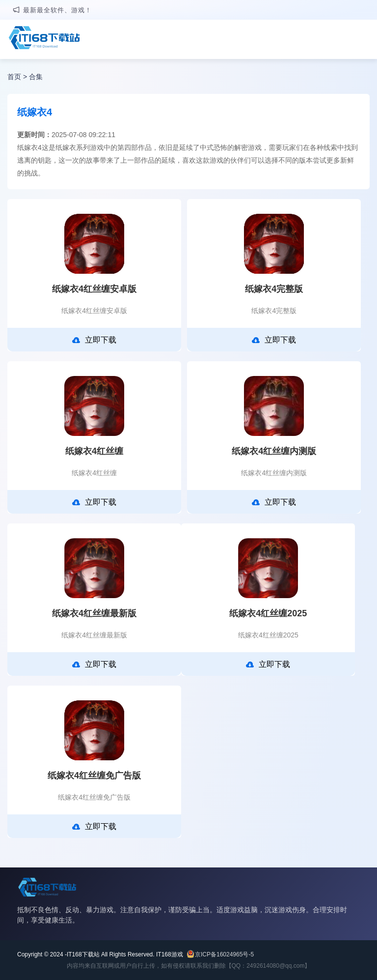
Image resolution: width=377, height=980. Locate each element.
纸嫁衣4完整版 (274, 289)
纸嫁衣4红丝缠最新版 (94, 613)
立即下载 (94, 340)
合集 (36, 77)
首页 (14, 77)
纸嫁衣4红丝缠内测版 (274, 451)
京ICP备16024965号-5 (224, 954)
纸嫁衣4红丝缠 (94, 451)
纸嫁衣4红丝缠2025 (268, 613)
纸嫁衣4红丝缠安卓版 (94, 289)
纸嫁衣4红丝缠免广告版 (94, 776)
